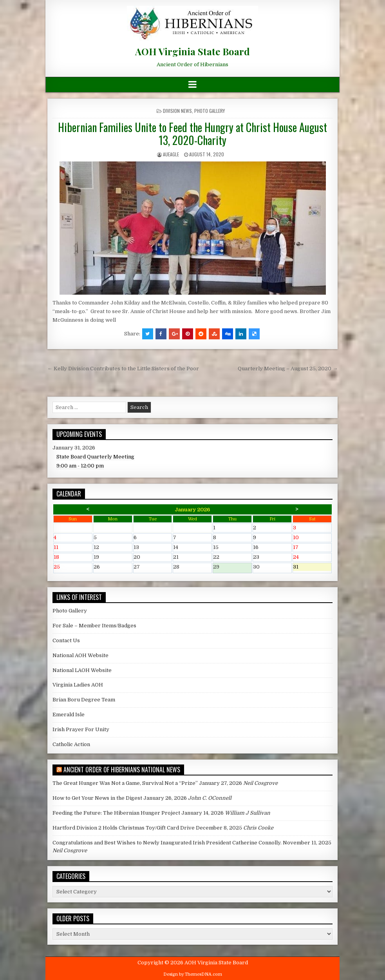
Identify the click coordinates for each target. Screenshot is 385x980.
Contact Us (66, 640)
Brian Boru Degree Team (84, 700)
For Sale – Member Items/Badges (94, 626)
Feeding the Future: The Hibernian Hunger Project (116, 813)
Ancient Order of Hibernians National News (122, 770)
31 (312, 568)
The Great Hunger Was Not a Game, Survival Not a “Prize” (125, 783)
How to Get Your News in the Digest (97, 798)
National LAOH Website (82, 670)
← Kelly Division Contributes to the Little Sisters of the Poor (123, 369)
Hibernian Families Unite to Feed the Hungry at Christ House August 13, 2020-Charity (192, 134)
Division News (177, 111)
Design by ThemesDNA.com (193, 974)
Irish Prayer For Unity (81, 729)
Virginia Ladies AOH (78, 685)
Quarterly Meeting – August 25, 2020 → (288, 369)
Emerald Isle (69, 715)
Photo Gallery (210, 111)
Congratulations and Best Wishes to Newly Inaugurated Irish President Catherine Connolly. (167, 843)
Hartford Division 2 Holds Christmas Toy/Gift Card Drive (124, 828)
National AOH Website (80, 655)
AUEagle (171, 154)
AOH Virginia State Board (192, 51)
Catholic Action (71, 744)
